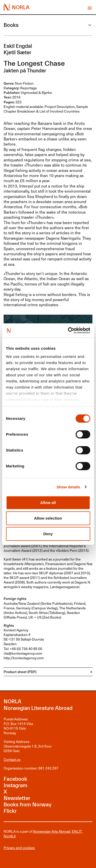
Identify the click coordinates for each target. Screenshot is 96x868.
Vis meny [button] (90, 8)
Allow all (48, 503)
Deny (48, 534)
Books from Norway (28, 805)
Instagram (15, 785)
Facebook (15, 779)
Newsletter (17, 798)
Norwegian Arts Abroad (52, 831)
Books (11, 25)
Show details (68, 487)
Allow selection (48, 518)
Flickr (10, 811)
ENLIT (77, 831)
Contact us (12, 759)
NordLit (10, 836)
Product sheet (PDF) (20, 672)
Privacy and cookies (19, 848)
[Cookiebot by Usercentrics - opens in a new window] (68, 331)
